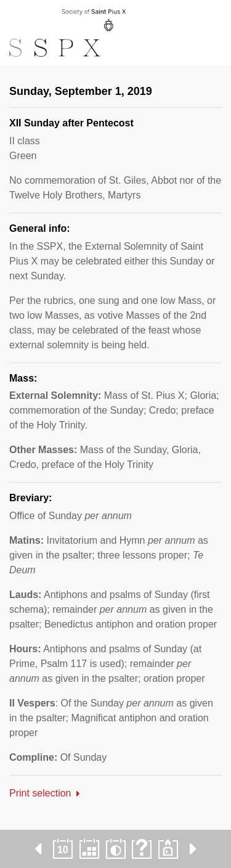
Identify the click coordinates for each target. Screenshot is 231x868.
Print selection (40, 793)
